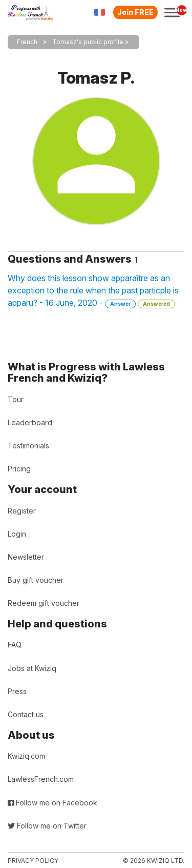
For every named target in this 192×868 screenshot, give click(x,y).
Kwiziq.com (26, 756)
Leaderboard (30, 422)
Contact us (26, 714)
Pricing (19, 469)
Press (17, 691)
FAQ (15, 645)
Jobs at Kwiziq (32, 668)
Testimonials (28, 446)
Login (17, 534)
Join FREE (135, 12)
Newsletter (26, 557)
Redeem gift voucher (44, 603)
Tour (16, 399)
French (27, 42)
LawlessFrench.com (41, 779)
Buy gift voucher (36, 580)
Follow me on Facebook (52, 803)
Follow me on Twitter (47, 826)
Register (22, 511)
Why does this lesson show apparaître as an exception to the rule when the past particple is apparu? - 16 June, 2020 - (93, 291)
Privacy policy (33, 861)
